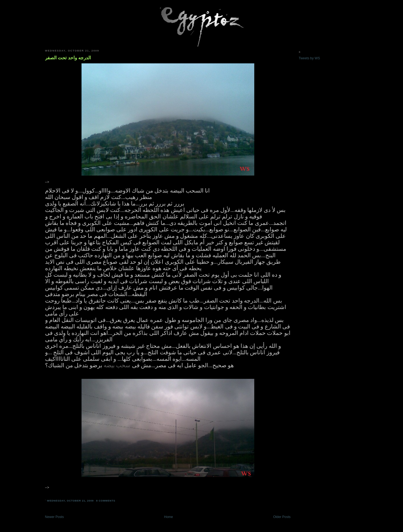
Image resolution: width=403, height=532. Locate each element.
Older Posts (282, 517)
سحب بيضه (117, 365)
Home (169, 517)
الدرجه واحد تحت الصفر (68, 58)
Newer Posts (55, 517)
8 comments (106, 501)
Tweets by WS (309, 58)
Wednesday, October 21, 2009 (70, 501)
